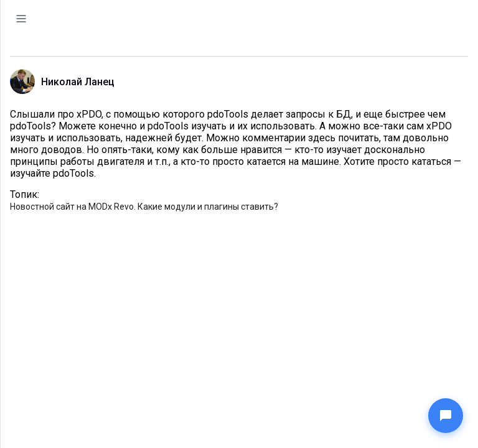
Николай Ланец (78, 82)
